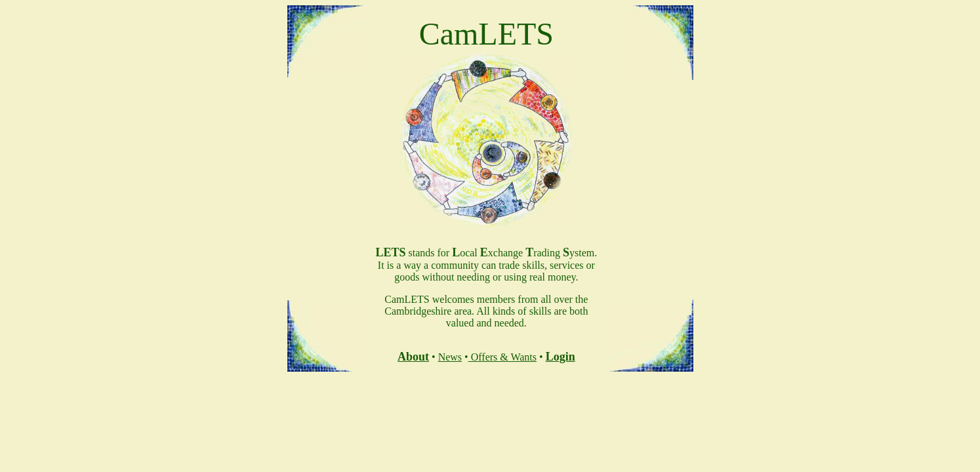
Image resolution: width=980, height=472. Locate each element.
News (450, 357)
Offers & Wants (502, 357)
